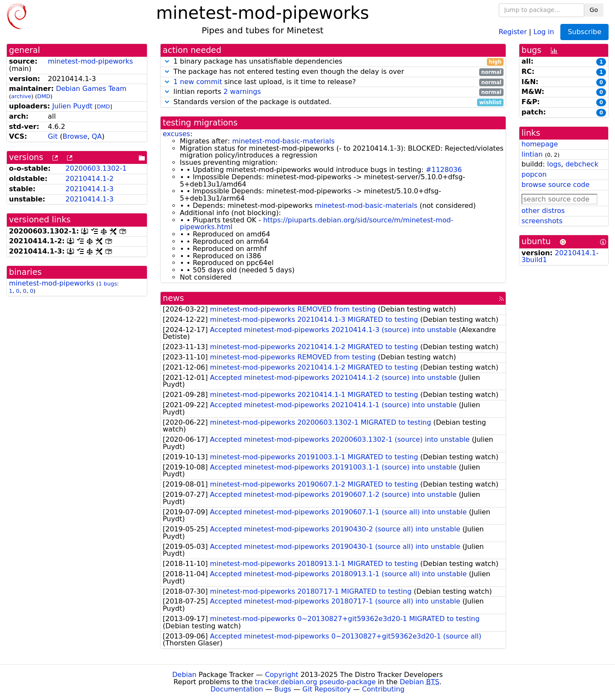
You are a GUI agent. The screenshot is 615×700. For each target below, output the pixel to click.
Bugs (283, 689)
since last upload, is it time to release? (333, 82)
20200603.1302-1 (96, 168)
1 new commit (198, 82)
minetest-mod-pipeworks (90, 61)
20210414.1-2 (89, 179)
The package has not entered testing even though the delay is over (333, 72)
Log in (544, 31)
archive (21, 96)
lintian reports (333, 92)
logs (554, 164)
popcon (534, 174)
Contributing (384, 689)
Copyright (281, 675)
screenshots (542, 221)
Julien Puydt (72, 106)
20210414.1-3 (89, 189)
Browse (75, 136)
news (173, 298)
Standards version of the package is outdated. (333, 102)
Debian (184, 675)
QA (97, 136)
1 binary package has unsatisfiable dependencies (333, 62)
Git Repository (327, 689)
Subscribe (584, 32)
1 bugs (108, 284)
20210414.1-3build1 (560, 257)
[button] (167, 61)
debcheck (582, 164)
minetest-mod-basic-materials (283, 141)
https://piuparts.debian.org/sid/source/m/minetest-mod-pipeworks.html (316, 224)
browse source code (555, 185)
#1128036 (444, 170)
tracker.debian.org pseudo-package (315, 682)
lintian (532, 154)
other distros (543, 211)
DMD (44, 96)
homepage (540, 144)
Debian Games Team (91, 89)
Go (594, 10)
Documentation (237, 689)
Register (513, 31)
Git (53, 136)
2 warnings (242, 92)
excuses (176, 134)
